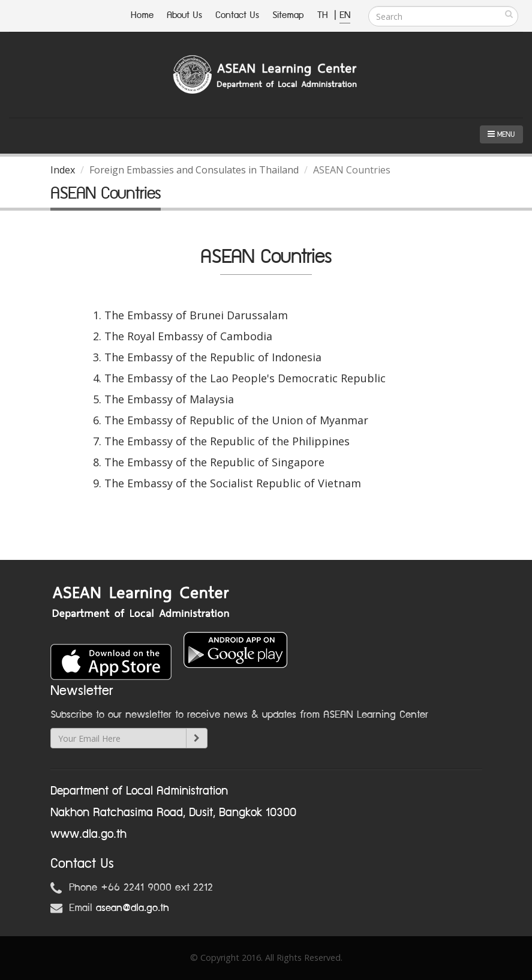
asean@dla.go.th (133, 908)
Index (63, 170)
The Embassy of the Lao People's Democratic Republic (245, 378)
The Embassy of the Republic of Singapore (214, 462)
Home (142, 15)
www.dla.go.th (88, 834)
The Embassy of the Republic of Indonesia (213, 357)
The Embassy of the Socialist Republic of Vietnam (233, 483)
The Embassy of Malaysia (169, 399)
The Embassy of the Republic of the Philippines (227, 441)
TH (324, 15)
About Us (184, 15)
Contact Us (237, 15)
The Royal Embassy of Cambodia (188, 336)
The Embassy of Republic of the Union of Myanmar (236, 420)
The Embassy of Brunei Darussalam (196, 315)
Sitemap (288, 15)
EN (345, 15)
